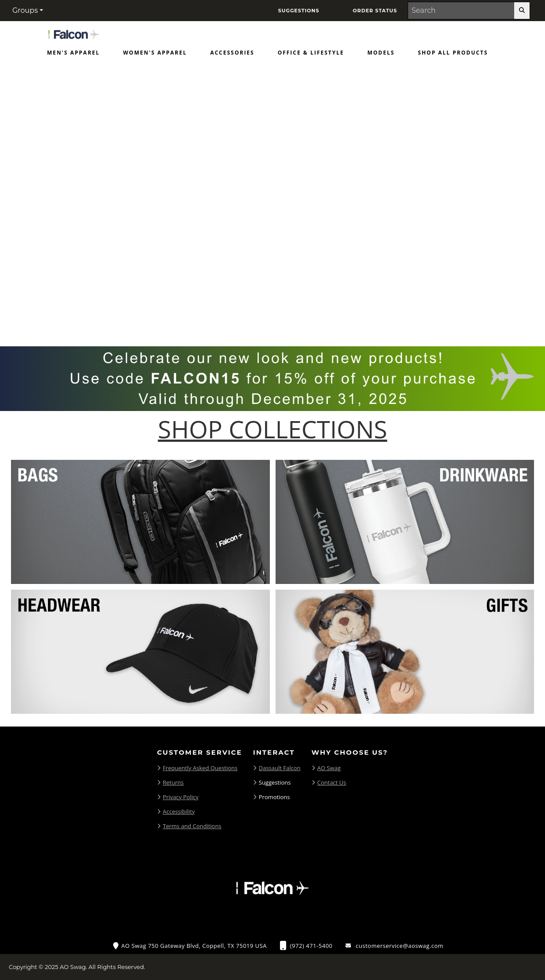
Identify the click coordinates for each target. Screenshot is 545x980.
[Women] (155, 55)
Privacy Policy (181, 797)
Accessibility (179, 811)
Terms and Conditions (192, 826)
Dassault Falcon (280, 768)
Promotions (274, 797)
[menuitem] (74, 55)
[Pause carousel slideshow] (298, 317)
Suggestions (275, 782)
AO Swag (329, 768)
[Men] (74, 55)
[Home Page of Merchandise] (73, 34)
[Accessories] (232, 55)
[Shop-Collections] (273, 429)
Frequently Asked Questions (200, 768)
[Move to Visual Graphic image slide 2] (268, 317)
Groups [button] (25, 10)
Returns (173, 782)
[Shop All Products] (453, 55)
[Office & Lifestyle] (311, 55)
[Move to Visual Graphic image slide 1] (251, 317)
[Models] (381, 55)
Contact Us (332, 782)
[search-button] (522, 11)
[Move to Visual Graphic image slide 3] (285, 317)
